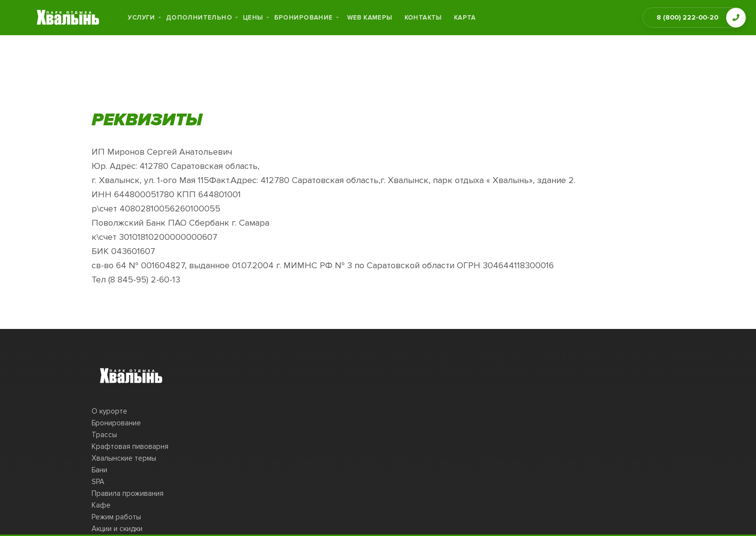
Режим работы (116, 517)
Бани (99, 470)
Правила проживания (128, 493)
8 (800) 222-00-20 (687, 17)
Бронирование (116, 423)
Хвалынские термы (124, 458)
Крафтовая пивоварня (130, 446)
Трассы (104, 435)
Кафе (101, 505)
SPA (98, 482)
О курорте (109, 411)
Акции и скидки (117, 529)
